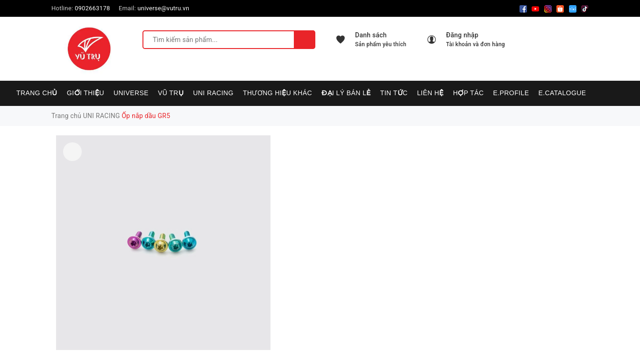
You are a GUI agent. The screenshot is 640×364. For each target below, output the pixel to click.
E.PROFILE (511, 93)
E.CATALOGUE (562, 93)
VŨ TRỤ (171, 93)
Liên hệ (430, 93)
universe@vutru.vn (163, 8)
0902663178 (92, 8)
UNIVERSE (131, 93)
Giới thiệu (85, 93)
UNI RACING (213, 93)
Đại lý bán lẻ (346, 93)
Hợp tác (469, 93)
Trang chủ (37, 93)
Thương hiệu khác (277, 93)
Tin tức (394, 93)
